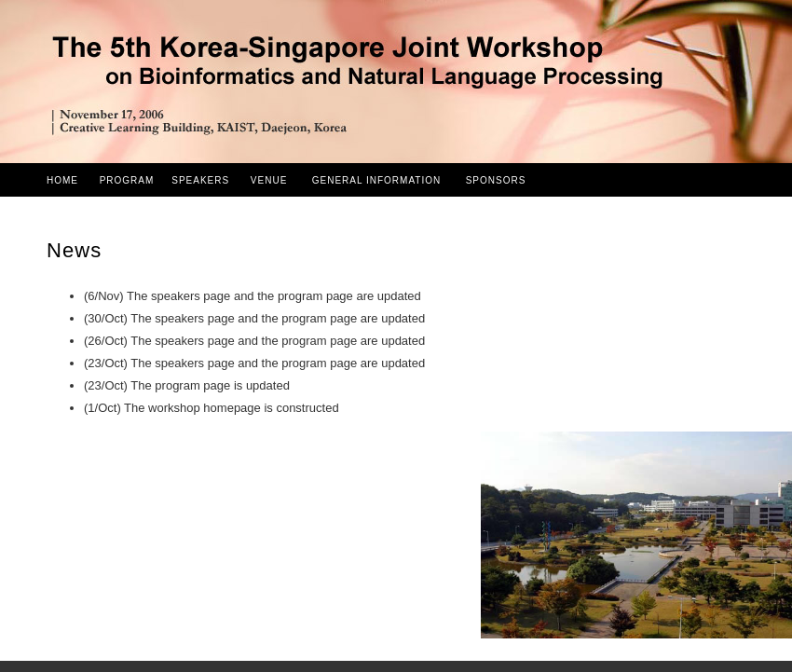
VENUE (269, 180)
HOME (62, 180)
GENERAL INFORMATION (376, 180)
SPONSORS (496, 180)
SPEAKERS (200, 180)
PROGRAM (127, 180)
